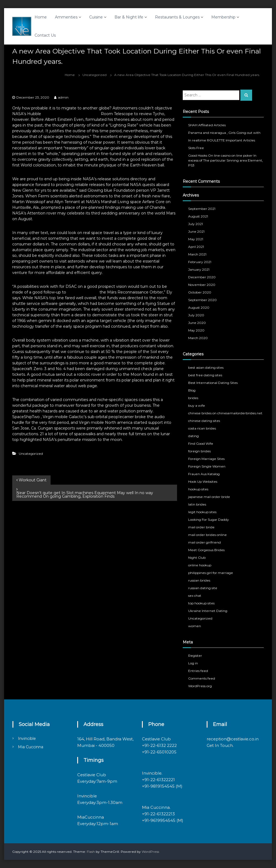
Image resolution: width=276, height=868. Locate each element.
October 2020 (200, 292)
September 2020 (202, 300)
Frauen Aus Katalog (204, 474)
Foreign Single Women (207, 466)
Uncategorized (94, 75)
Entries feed (198, 671)
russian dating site (203, 588)
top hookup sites (201, 603)
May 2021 (196, 239)
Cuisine (96, 17)
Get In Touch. (220, 745)
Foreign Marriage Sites (206, 459)
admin (63, 97)
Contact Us (45, 35)
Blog (192, 390)
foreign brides (199, 451)
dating (193, 436)
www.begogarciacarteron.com (71, 114)
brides (193, 398)
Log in (193, 663)
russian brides (199, 580)
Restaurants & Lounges (177, 17)
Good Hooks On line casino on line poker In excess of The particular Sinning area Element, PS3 (226, 160)
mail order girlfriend (204, 542)
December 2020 (202, 277)
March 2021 (197, 254)
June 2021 (196, 231)
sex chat (195, 596)
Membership (223, 17)
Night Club (197, 558)
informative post (83, 292)
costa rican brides (202, 428)
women (195, 626)
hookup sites (198, 489)
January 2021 (199, 269)
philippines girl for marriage (211, 573)
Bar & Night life (129, 17)
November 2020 (202, 285)
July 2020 (196, 315)
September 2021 (202, 209)
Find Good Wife (201, 444)
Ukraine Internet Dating (208, 611)
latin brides (197, 504)
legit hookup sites (202, 512)
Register (195, 656)
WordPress (150, 852)
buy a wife (197, 405)
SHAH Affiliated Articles (207, 125)
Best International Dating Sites (213, 383)
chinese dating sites (204, 421)
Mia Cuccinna (31, 747)
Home (41, 17)
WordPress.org (200, 686)
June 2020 (197, 323)
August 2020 (199, 307)
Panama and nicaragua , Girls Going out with (224, 133)
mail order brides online (207, 535)
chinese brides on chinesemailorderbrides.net (225, 413)
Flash (91, 852)
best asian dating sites (206, 367)
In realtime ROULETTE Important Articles (222, 140)
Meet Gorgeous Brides (206, 550)
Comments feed (202, 678)
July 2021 (196, 224)
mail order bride (201, 527)
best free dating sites (205, 375)
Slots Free (196, 148)
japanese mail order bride (209, 497)
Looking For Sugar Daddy (209, 520)
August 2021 (198, 216)
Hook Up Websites (203, 482)
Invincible (27, 738)
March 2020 (198, 338)
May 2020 (196, 330)
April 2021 (196, 247)
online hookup (200, 565)
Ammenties (66, 17)
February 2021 (200, 262)
